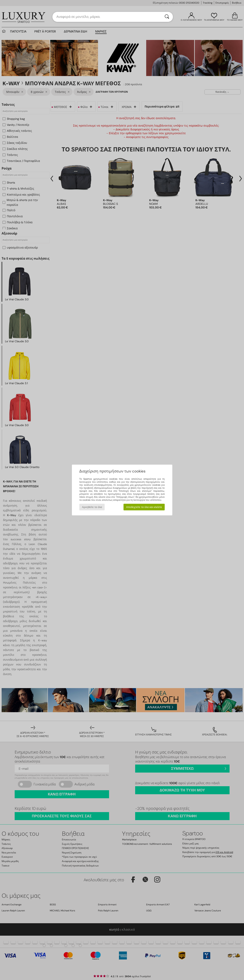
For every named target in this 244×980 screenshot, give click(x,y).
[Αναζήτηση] (167, 17)
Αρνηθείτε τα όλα (92, 507)
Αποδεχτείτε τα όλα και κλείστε (144, 507)
